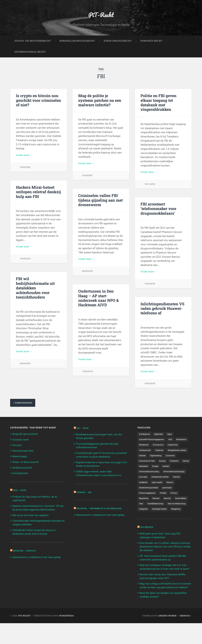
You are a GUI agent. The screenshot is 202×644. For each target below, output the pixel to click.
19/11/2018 (150, 189)
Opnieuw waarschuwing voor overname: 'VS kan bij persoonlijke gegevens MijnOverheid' (37, 514)
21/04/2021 (88, 181)
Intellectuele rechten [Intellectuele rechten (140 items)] (149, 490)
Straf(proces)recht (24, 473)
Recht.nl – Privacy (26, 558)
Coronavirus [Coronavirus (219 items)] (176, 451)
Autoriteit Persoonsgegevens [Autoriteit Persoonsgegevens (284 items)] (153, 445)
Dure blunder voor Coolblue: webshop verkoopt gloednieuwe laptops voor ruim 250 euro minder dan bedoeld (164, 561)
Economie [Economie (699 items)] (161, 468)
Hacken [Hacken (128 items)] (154, 479)
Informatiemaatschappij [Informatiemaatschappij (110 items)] (151, 484)
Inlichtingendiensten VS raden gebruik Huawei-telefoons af (161, 313)
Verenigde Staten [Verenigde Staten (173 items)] (148, 524)
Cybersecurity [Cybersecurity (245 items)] (162, 457)
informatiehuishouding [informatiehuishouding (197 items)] (174, 479)
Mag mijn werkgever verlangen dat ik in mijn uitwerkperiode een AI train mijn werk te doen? (165, 583)
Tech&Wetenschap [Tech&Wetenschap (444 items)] (174, 513)
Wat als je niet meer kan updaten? (33, 523)
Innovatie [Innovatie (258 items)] (172, 484)
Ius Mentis (148, 542)
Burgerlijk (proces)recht (27, 439)
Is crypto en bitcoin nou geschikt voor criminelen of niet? (38, 105)
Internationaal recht (24, 456)
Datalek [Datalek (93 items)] (169, 462)
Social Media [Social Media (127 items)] (145, 513)
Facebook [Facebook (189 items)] (156, 473)
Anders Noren (167, 636)
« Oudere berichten (24, 408)
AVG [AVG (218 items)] (174, 445)
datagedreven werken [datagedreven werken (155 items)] (150, 462)
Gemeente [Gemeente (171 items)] (181, 473)
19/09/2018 (26, 264)
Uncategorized (21, 478)
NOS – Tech (20, 495)
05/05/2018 (88, 277)
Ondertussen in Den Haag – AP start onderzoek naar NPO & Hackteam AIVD (100, 303)
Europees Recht (151, 46)
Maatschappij (21, 462)
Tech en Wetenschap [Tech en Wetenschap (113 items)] (149, 518)
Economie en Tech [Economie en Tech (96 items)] (179, 468)
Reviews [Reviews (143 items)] (170, 507)
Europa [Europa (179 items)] (143, 473)
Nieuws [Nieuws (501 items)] (159, 496)
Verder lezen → (25, 160)
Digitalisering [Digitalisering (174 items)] (146, 468)
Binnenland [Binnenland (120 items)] (145, 451)
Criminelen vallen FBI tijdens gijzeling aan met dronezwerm (99, 205)
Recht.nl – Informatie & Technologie (102, 513)
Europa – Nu (85, 497)
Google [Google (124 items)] (143, 479)
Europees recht (22, 445)
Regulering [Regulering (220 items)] (156, 507)
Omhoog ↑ (186, 636)
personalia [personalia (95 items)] (144, 501)
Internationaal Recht (30, 57)
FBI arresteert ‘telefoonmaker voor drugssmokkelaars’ (158, 213)
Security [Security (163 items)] (182, 507)
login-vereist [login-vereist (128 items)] (145, 496)
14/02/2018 (88, 377)
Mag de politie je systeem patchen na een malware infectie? (100, 105)
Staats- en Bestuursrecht (33, 46)
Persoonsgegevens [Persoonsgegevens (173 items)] (163, 501)
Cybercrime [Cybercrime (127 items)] (145, 457)
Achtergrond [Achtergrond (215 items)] (145, 440)
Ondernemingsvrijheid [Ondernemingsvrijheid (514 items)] (178, 496)
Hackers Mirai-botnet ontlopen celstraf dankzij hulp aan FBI (38, 197)
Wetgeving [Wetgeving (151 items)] (166, 524)
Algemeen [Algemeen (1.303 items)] (161, 440)
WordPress (67, 636)
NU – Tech (83, 434)
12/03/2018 (150, 289)
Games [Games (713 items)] (168, 473)
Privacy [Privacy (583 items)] (143, 507)
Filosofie (18, 450)
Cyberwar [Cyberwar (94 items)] (178, 457)
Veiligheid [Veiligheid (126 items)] (169, 518)
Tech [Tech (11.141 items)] (158, 513)
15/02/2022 (26, 173)
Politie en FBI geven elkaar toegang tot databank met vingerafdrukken (158, 107)
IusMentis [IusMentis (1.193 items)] (181, 490)
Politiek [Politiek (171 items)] (181, 501)
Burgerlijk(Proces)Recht (77, 46)
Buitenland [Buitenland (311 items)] (160, 451)
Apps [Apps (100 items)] (173, 440)
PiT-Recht (101, 17)
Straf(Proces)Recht (118, 46)
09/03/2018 (26, 364)
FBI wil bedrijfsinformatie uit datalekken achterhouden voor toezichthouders (38, 290)
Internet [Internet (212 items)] (167, 490)
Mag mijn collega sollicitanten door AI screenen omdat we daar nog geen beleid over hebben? (165, 605)
